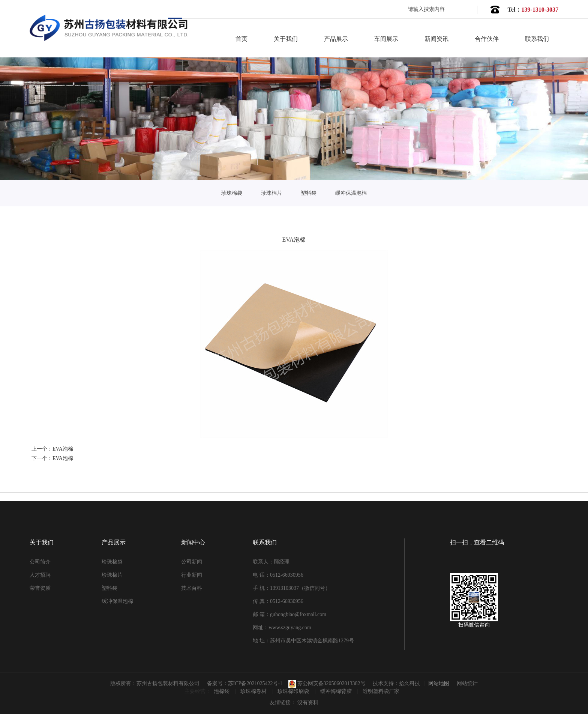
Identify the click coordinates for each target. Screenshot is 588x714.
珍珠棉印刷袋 (294, 691)
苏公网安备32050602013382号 (327, 683)
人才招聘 (40, 575)
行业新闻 (192, 575)
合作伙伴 (487, 39)
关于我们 (286, 39)
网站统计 (467, 683)
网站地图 (439, 683)
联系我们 (537, 39)
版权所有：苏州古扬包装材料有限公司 (155, 683)
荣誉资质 (40, 588)
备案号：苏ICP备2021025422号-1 (245, 683)
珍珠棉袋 (232, 193)
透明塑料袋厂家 (381, 691)
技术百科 (192, 588)
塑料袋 (309, 193)
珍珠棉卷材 (254, 691)
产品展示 (336, 39)
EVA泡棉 (63, 449)
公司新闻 (192, 562)
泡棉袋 (222, 691)
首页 (241, 39)
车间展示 (386, 39)
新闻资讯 (436, 39)
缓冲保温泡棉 (351, 193)
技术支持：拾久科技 (396, 683)
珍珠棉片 (271, 193)
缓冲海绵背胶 (337, 691)
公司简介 (40, 562)
